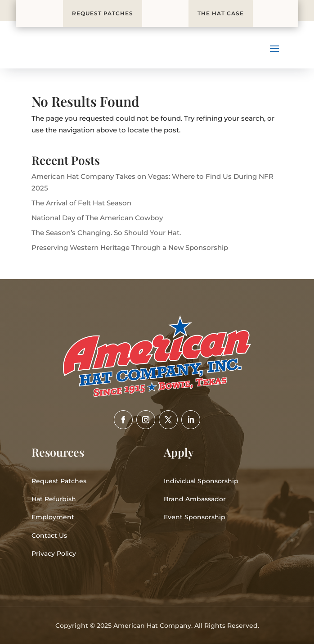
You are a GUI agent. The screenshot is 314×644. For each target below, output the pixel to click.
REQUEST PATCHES (103, 13)
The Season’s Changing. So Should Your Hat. (106, 233)
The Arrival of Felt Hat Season (81, 203)
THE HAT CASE (221, 13)
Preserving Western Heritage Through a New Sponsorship (130, 247)
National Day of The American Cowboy (97, 218)
